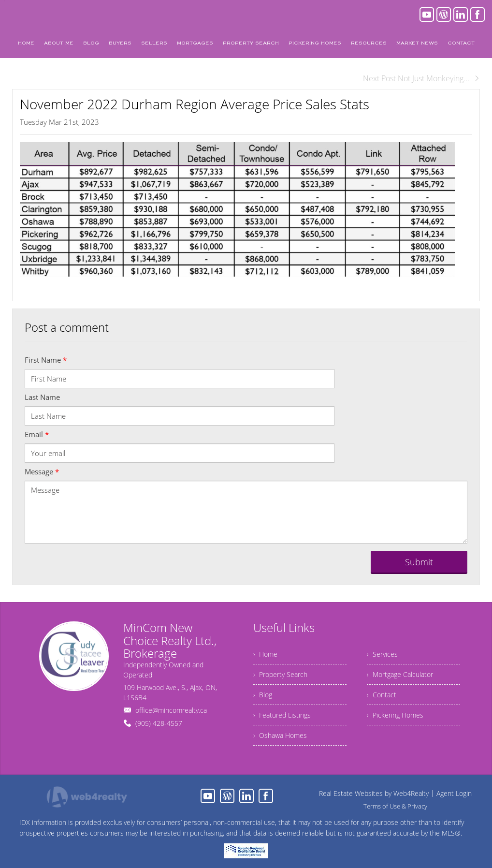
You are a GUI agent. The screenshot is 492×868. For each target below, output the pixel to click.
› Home (265, 654)
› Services (382, 654)
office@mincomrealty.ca (171, 710)
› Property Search (280, 674)
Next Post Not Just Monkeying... (421, 78)
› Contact (382, 695)
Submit (419, 562)
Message (42, 471)
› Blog (263, 695)
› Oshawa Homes (280, 735)
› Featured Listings (282, 715)
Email (37, 434)
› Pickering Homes (395, 715)
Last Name (42, 397)
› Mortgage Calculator (400, 674)
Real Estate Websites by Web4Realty (374, 793)
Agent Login (454, 793)
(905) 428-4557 (159, 723)
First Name (46, 360)
